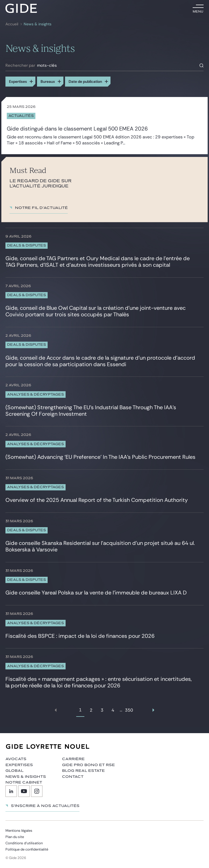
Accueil (12, 24)
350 (129, 710)
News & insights (38, 24)
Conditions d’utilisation (24, 843)
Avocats (16, 759)
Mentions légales (19, 831)
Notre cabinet (24, 782)
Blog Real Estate (83, 771)
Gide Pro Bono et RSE (88, 765)
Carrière (73, 759)
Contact (73, 777)
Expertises (19, 765)
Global (14, 771)
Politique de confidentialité (27, 849)
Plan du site (15, 837)
